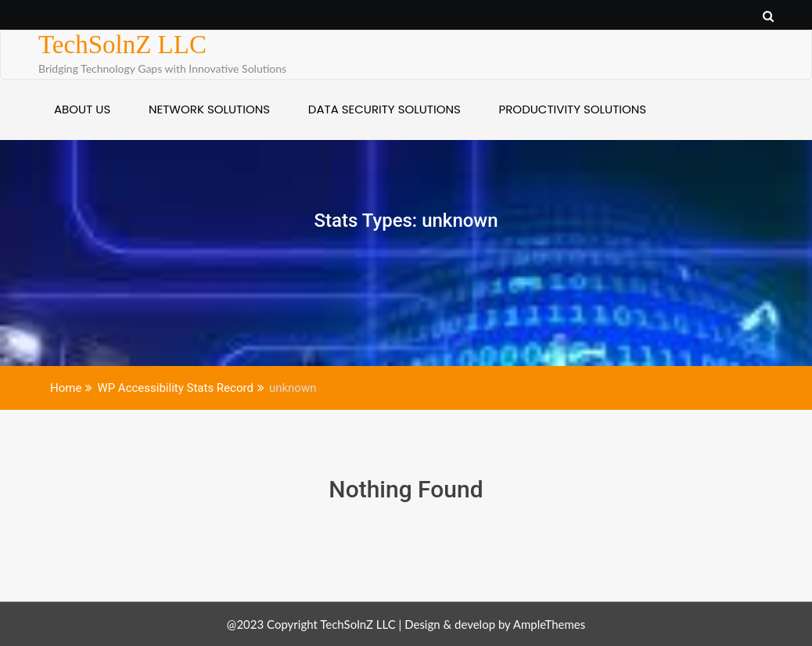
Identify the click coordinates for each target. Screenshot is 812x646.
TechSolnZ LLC (122, 45)
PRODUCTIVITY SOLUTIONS (573, 109)
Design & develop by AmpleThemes (495, 624)
